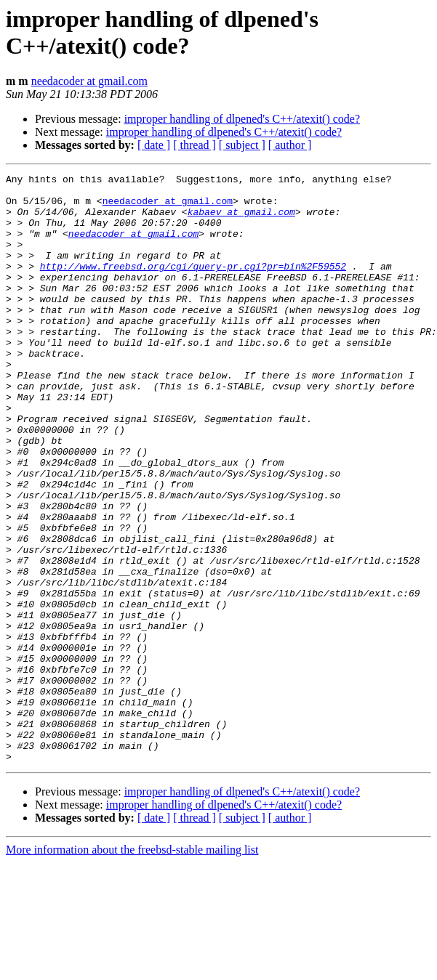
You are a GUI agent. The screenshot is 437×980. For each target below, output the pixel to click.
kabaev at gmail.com (241, 220)
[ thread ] (195, 145)
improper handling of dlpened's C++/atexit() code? (242, 119)
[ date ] (154, 145)
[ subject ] (242, 145)
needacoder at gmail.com (89, 81)
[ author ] (290, 145)
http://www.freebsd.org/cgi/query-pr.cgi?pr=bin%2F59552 (193, 286)
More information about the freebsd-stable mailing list (132, 967)
